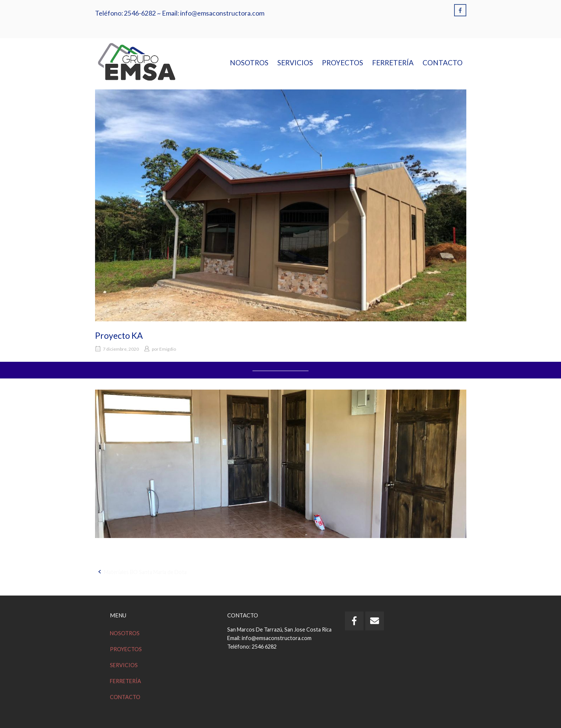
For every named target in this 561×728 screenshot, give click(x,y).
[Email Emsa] (375, 621)
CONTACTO (443, 63)
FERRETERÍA (393, 63)
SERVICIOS (295, 63)
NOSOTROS (249, 63)
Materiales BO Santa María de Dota (145, 572)
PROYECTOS (343, 63)
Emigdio (168, 349)
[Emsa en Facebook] (460, 10)
